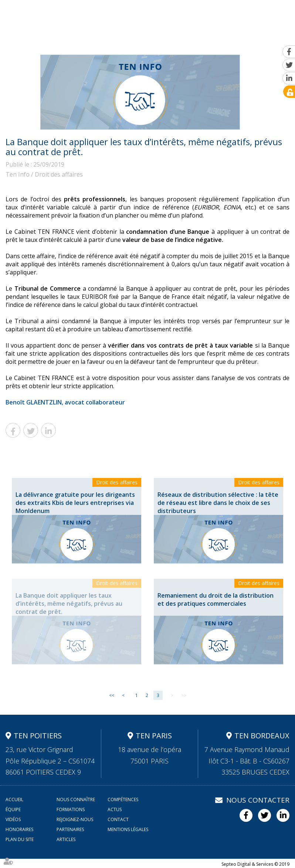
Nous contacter (258, 800)
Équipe (128, 41)
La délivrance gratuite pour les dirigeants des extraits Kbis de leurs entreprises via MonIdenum (75, 503)
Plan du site (20, 839)
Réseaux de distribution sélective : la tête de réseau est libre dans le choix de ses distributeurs (218, 503)
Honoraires (19, 829)
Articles (66, 839)
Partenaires (70, 829)
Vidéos (206, 41)
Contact (277, 41)
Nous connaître (52, 41)
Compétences (96, 41)
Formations (157, 41)
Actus (185, 41)
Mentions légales (128, 829)
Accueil (17, 41)
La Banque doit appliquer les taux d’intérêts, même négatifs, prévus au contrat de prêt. (69, 604)
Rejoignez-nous (241, 41)
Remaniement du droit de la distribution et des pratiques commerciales (216, 599)
